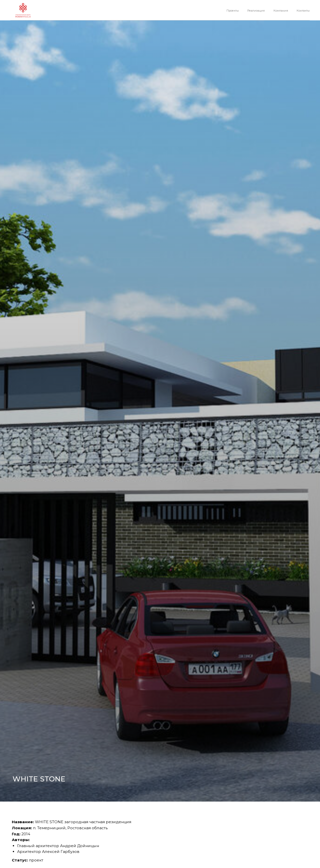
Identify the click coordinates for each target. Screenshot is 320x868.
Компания (281, 11)
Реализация (256, 11)
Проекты (233, 11)
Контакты (303, 11)
